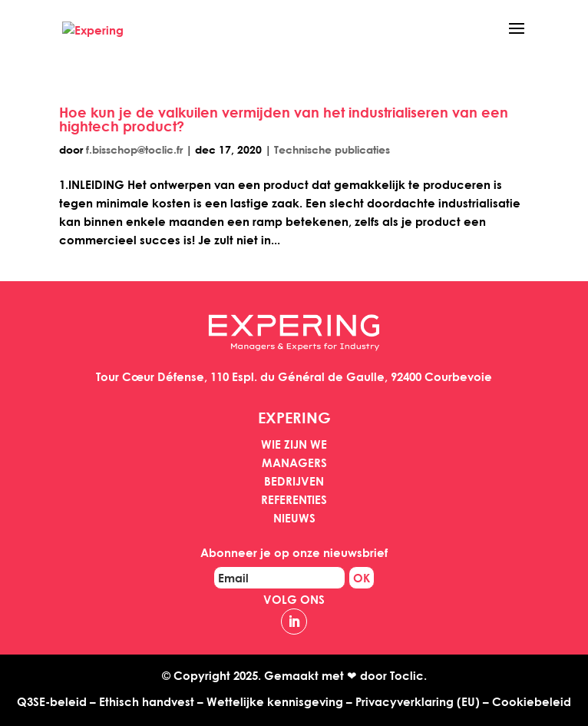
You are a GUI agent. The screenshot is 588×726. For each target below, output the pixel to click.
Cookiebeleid (532, 701)
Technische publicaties (332, 149)
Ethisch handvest (147, 701)
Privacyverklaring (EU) (418, 701)
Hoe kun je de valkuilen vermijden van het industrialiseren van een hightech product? (284, 119)
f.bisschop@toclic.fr (134, 149)
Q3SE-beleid (52, 701)
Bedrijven (294, 481)
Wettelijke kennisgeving (275, 701)
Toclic (407, 675)
